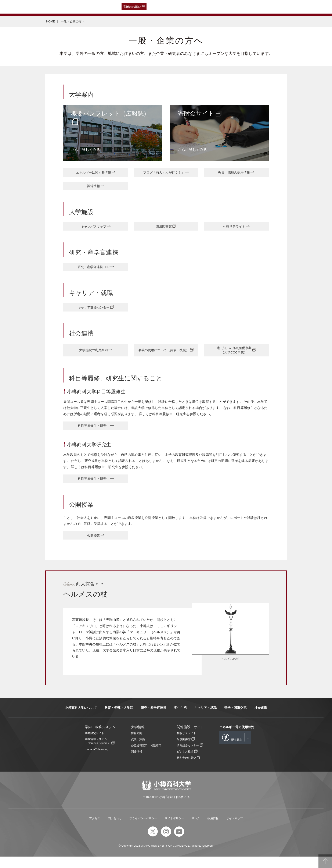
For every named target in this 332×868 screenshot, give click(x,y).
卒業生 (29, 7)
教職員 (85, 7)
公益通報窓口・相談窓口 (146, 757)
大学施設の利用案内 (94, 357)
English (97, 7)
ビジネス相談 (185, 763)
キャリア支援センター (94, 312)
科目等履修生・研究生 (94, 434)
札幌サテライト (234, 229)
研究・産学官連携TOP (93, 271)
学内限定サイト (95, 744)
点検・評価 (138, 750)
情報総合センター (188, 757)
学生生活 (180, 719)
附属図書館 (164, 229)
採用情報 (213, 830)
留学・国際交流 (235, 719)
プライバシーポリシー (143, 830)
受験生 (13, 7)
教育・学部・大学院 (119, 719)
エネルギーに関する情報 (94, 173)
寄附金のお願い (186, 769)
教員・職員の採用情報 (234, 173)
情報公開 (137, 744)
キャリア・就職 (205, 719)
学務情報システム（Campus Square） (98, 752)
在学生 (72, 7)
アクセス (95, 830)
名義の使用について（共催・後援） (164, 357)
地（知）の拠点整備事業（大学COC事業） (234, 357)
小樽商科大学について (81, 719)
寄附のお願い (132, 7)
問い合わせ (115, 830)
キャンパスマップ (94, 229)
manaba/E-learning (97, 761)
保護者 (60, 7)
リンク (196, 830)
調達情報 (94, 188)
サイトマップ (235, 830)
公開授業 (94, 546)
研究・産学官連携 (154, 719)
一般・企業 (44, 7)
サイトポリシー (174, 830)
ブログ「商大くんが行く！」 (164, 173)
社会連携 (261, 719)
